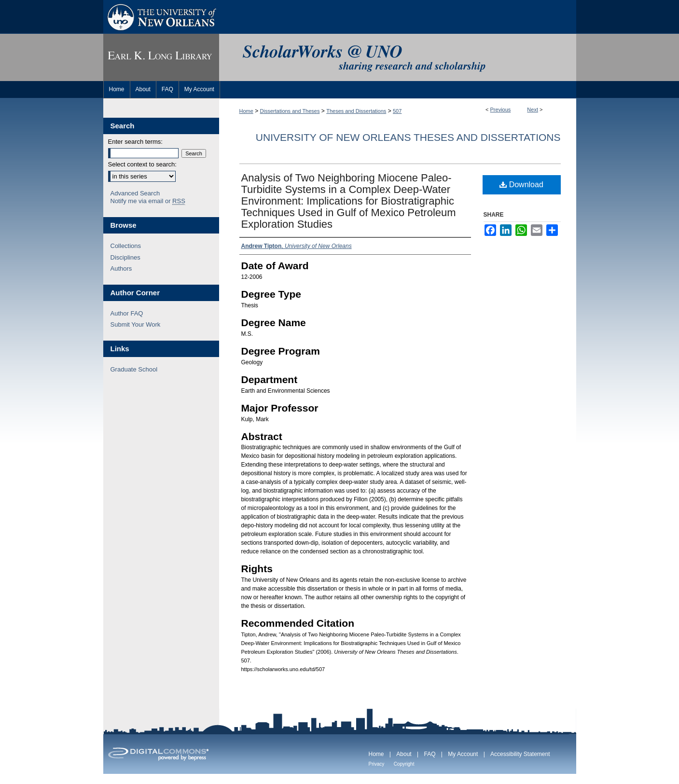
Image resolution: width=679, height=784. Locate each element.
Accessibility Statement (520, 754)
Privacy (377, 764)
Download (521, 185)
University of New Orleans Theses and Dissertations (408, 137)
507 (397, 111)
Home (246, 111)
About (404, 754)
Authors (121, 268)
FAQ (430, 754)
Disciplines (125, 257)
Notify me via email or (148, 201)
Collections (126, 246)
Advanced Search (135, 193)
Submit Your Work (136, 324)
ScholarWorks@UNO (398, 57)
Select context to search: (142, 164)
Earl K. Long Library (161, 57)
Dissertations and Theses (290, 111)
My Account (463, 754)
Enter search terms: (135, 142)
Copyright (404, 764)
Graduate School (134, 369)
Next (533, 110)
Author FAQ (127, 313)
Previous (501, 110)
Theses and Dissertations (356, 111)
